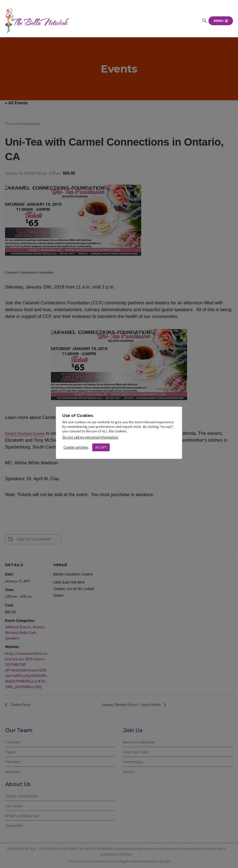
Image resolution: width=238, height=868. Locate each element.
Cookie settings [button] (76, 447)
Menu (221, 21)
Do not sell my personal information (90, 437)
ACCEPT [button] (101, 447)
